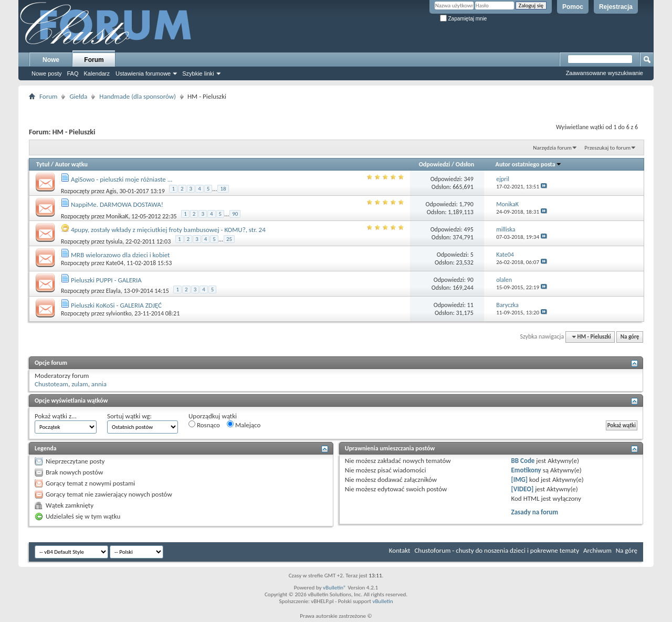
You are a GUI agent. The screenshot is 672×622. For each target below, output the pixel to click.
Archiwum (597, 550)
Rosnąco (204, 425)
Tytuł (43, 164)
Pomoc (573, 7)
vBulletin (382, 601)
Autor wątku (71, 164)
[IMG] (520, 479)
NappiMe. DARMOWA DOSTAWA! (117, 204)
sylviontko (119, 313)
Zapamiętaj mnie (464, 19)
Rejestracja (616, 7)
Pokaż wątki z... (56, 416)
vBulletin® (335, 588)
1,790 (466, 204)
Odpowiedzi (435, 164)
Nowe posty (46, 73)
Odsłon (465, 164)
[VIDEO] (523, 489)
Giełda (78, 96)
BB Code (523, 461)
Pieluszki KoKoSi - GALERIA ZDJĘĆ (116, 305)
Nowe (51, 60)
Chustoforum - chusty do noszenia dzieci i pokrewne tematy (497, 550)
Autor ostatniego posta (529, 164)
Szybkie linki (198, 73)
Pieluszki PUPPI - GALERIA (106, 280)
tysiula (114, 241)
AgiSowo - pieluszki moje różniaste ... (122, 179)
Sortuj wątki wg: (129, 416)
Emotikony (526, 470)
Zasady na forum (535, 512)
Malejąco (244, 425)
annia (99, 384)
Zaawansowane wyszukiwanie (605, 73)
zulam (80, 384)
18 (223, 189)
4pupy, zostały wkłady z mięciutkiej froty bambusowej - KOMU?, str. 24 (168, 230)
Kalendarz (97, 73)
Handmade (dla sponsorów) (138, 96)
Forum (94, 60)
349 (469, 179)
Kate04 (115, 263)
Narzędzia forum (552, 148)
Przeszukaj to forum (607, 148)
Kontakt (400, 550)
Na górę (630, 337)
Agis (111, 191)
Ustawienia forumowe (143, 73)
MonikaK (117, 216)
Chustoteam (51, 384)
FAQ (72, 73)
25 (229, 239)
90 (235, 214)
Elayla (113, 291)
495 (469, 229)
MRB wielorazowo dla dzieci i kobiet (120, 255)
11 (470, 305)
